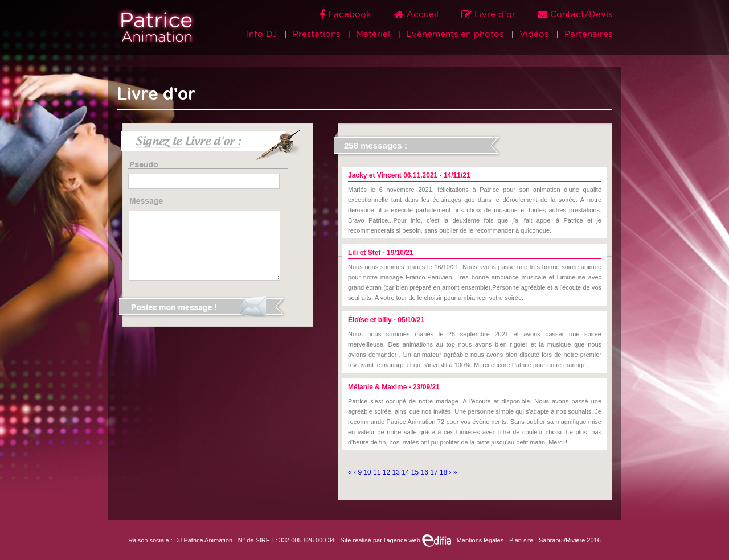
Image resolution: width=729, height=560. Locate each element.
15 (416, 472)
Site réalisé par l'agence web (395, 540)
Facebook (347, 15)
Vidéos (534, 34)
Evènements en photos (455, 34)
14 (406, 472)
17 (435, 472)
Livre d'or (490, 15)
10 (368, 472)
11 (378, 472)
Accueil (418, 15)
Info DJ (262, 34)
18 (445, 472)
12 (388, 472)
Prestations (316, 34)
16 (426, 472)
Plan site (521, 540)
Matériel (373, 34)
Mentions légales (480, 540)
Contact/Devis (575, 15)
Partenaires (588, 34)
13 (397, 472)
